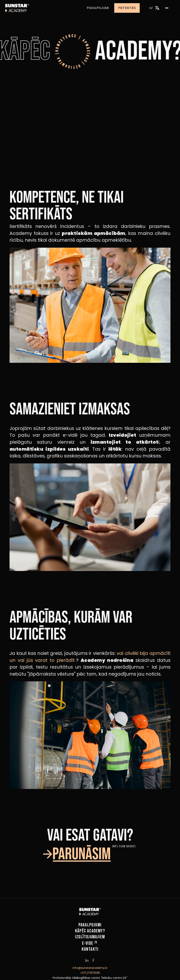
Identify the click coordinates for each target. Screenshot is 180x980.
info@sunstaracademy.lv (90, 968)
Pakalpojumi (101, 8)
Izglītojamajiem (90, 937)
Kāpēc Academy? (90, 931)
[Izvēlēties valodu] (157, 8)
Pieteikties (130, 8)
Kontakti (90, 949)
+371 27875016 (90, 973)
